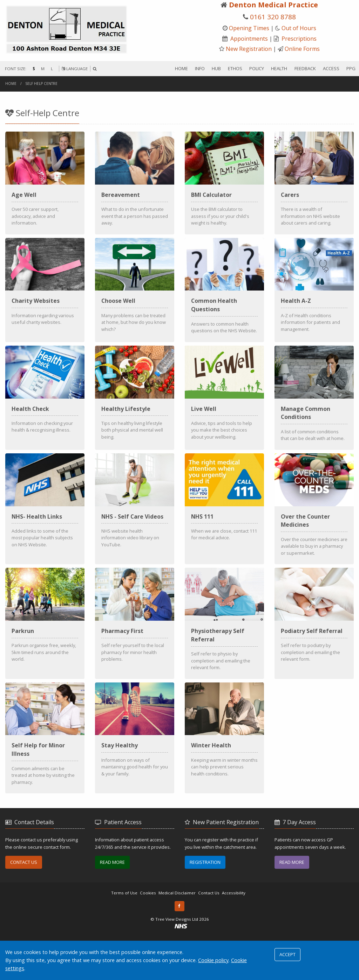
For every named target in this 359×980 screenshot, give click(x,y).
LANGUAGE (75, 69)
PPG (351, 68)
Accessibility (234, 935)
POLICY (257, 68)
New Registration (249, 49)
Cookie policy (213, 960)
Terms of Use (124, 935)
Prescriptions (299, 39)
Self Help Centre (42, 84)
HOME (181, 68)
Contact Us (209, 935)
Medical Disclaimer (177, 935)
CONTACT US (24, 904)
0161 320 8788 (273, 17)
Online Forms (302, 49)
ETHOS (235, 68)
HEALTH (279, 68)
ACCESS (331, 68)
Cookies (148, 935)
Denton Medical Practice (273, 5)
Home (11, 84)
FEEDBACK (305, 68)
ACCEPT (287, 954)
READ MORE (112, 904)
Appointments (249, 39)
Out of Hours (299, 28)
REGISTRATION (205, 904)
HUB (216, 68)
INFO (200, 68)
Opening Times (249, 28)
